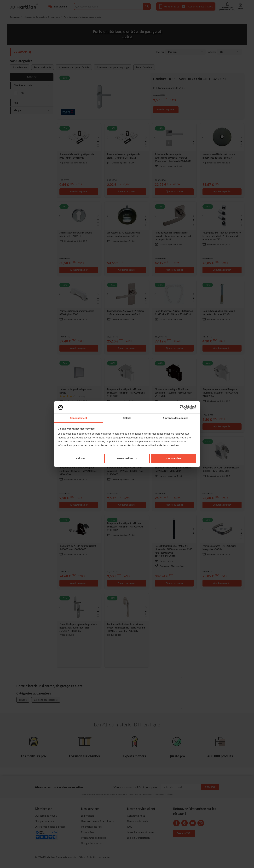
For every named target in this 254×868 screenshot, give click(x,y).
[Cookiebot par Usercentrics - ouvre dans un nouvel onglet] (182, 407)
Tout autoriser (174, 458)
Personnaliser (127, 458)
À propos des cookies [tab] (176, 418)
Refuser (81, 458)
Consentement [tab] (78, 418)
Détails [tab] (127, 418)
